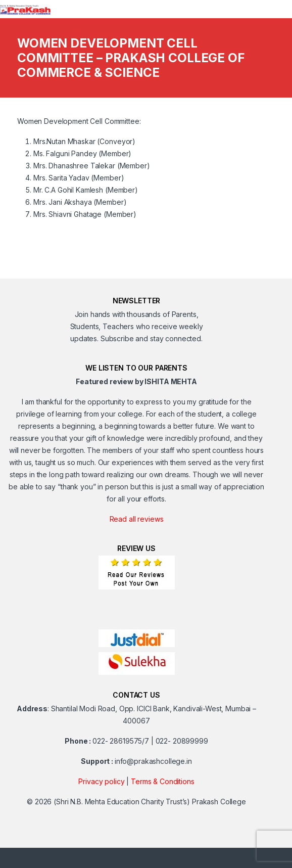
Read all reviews (137, 519)
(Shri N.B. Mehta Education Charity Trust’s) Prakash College (150, 802)
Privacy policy (101, 781)
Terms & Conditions (162, 781)
